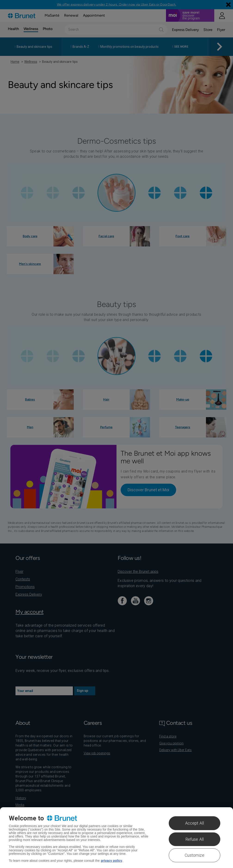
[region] (116, 838)
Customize (195, 855)
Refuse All (195, 839)
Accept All (195, 823)
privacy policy (112, 861)
